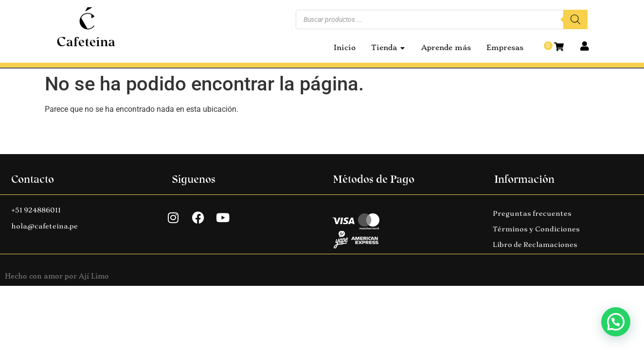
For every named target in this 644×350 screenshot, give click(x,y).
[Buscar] (575, 19)
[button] (616, 322)
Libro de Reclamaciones (535, 245)
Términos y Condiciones (536, 229)
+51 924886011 (36, 210)
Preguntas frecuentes (532, 213)
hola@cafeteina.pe (45, 226)
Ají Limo (94, 276)
